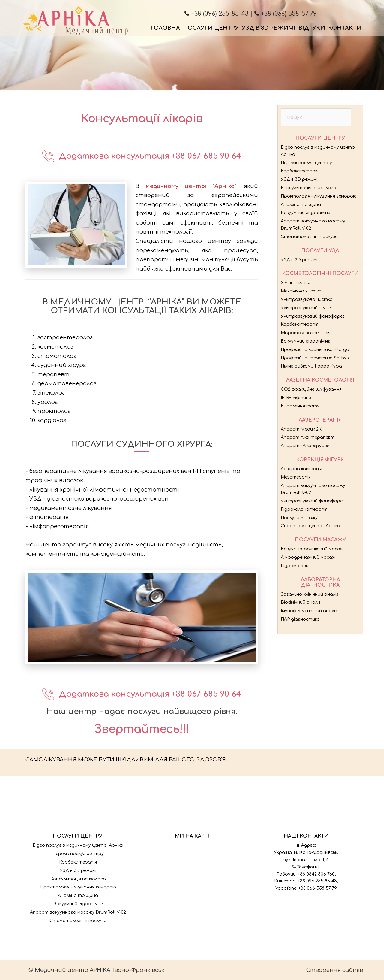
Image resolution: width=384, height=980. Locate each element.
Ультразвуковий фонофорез (313, 316)
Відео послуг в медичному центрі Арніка (78, 845)
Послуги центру (211, 28)
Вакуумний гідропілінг (306, 213)
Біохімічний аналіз (301, 602)
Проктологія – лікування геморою (319, 196)
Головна (165, 28)
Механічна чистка (301, 291)
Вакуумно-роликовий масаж (312, 549)
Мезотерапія (296, 477)
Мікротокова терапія (306, 333)
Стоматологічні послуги (309, 237)
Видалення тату (300, 406)
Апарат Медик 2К (301, 429)
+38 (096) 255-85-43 (216, 14)
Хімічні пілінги (296, 283)
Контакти (345, 28)
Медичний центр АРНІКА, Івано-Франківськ (100, 970)
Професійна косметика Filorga (315, 350)
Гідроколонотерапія (304, 509)
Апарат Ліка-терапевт (308, 437)
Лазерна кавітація (301, 469)
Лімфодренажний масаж (308, 557)
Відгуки (312, 28)
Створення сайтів (335, 970)
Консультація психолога (309, 188)
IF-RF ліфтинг (296, 398)
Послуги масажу (299, 518)
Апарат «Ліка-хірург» (305, 446)
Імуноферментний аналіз (309, 611)
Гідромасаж (294, 566)
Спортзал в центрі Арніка (310, 526)
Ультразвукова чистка (307, 299)
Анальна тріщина (301, 205)
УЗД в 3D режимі (269, 28)
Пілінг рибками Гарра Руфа (311, 366)
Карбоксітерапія (300, 171)
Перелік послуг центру (306, 163)
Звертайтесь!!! (142, 729)
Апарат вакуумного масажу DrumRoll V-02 (78, 912)
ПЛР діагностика (300, 619)
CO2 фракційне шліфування (311, 389)
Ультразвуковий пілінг (306, 308)
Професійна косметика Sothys (315, 358)
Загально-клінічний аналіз (310, 594)
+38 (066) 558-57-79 (286, 14)
